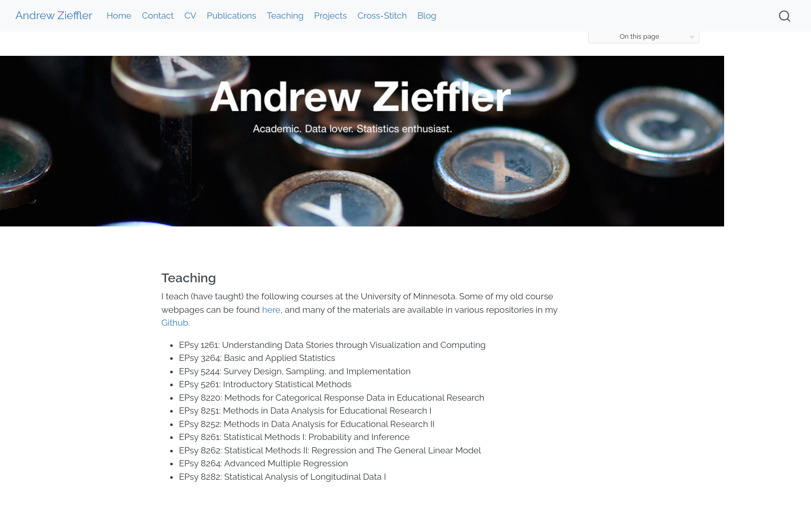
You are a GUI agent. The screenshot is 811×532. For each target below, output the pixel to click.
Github (175, 323)
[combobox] (785, 16)
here (272, 310)
